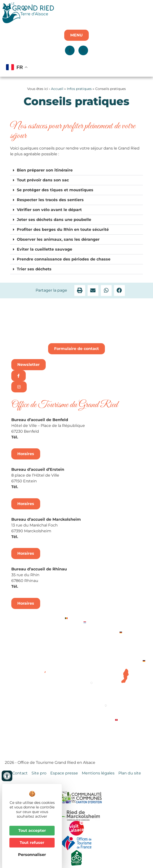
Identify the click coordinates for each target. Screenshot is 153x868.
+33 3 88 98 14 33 (36, 487)
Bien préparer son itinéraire (45, 170)
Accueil (57, 89)
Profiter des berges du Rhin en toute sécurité (63, 229)
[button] (76, 170)
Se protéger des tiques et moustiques (55, 190)
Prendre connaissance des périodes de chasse (64, 259)
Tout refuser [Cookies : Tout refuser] (32, 843)
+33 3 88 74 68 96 (37, 586)
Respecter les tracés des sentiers (50, 200)
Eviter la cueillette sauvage (45, 249)
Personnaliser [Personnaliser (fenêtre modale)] (32, 855)
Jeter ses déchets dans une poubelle (54, 220)
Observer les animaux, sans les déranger (58, 239)
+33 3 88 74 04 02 (37, 437)
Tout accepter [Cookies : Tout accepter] (32, 830)
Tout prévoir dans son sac (43, 180)
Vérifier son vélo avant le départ (49, 210)
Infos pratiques (79, 89)
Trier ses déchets (34, 269)
